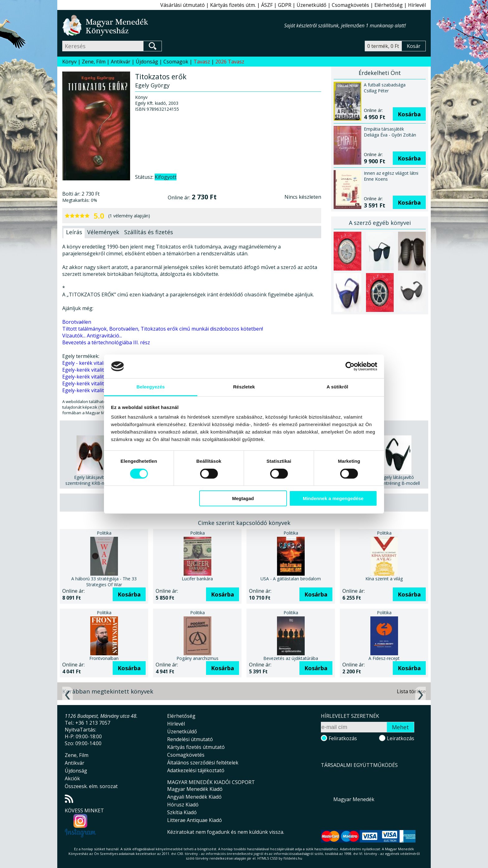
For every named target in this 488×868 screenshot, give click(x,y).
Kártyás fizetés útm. (233, 5)
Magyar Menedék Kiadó (195, 789)
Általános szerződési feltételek (203, 763)
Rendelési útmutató (190, 739)
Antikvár (121, 62)
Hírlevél (417, 5)
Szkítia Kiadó (182, 812)
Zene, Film (94, 62)
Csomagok (176, 62)
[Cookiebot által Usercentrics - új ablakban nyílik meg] (350, 366)
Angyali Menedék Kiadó (194, 797)
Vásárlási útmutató (183, 5)
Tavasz (202, 62)
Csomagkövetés (350, 5)
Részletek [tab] (244, 387)
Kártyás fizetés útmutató (196, 747)
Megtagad (243, 498)
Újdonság (147, 62)
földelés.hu (293, 858)
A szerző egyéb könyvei (380, 223)
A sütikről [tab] (337, 387)
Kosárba (409, 114)
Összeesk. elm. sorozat (91, 786)
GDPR (285, 5)
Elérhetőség (389, 5)
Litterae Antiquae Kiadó (195, 820)
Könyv (69, 62)
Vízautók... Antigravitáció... (92, 336)
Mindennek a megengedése (333, 498)
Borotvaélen (77, 322)
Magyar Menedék (354, 799)
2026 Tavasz (230, 62)
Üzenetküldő (312, 5)
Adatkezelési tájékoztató (196, 770)
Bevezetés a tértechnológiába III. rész (106, 342)
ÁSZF (267, 5)
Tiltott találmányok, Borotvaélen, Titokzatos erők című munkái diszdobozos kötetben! (163, 329)
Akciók (72, 778)
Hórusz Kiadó (183, 805)
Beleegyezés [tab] (150, 387)
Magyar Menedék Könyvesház (173, 25)
